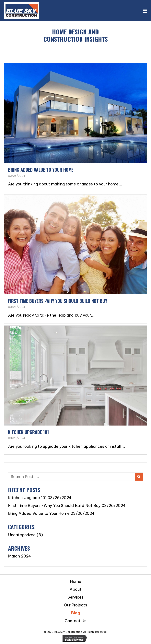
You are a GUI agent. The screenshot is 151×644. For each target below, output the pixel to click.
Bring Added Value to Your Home (39, 513)
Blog (76, 613)
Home (76, 581)
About (75, 589)
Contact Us (75, 621)
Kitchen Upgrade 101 (27, 498)
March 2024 (20, 556)
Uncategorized (22, 535)
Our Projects (75, 605)
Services (76, 597)
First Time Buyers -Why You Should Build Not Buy (54, 505)
